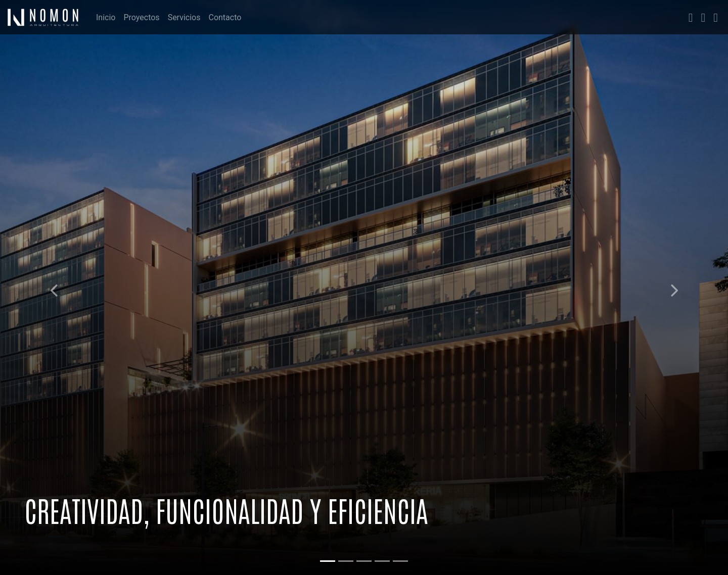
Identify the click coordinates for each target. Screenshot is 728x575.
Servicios (184, 17)
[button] (55, 287)
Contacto (225, 17)
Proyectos (141, 17)
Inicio (106, 17)
